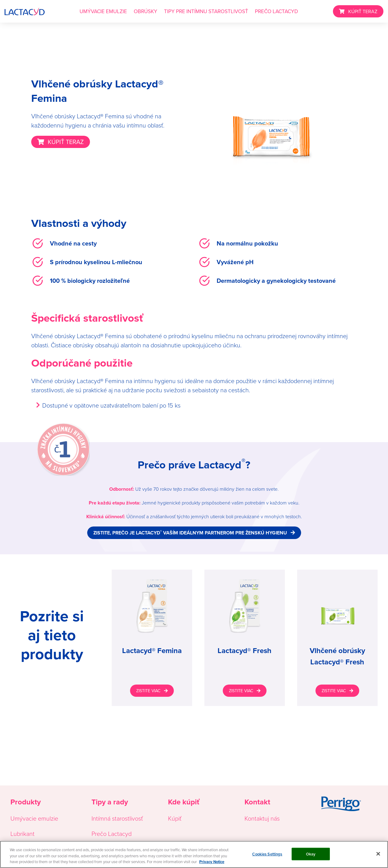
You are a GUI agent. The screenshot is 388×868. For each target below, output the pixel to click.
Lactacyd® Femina (152, 651)
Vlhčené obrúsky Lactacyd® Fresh (337, 656)
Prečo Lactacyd (112, 833)
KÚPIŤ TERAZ (363, 11)
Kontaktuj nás (262, 818)
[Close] (378, 854)
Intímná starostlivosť (117, 818)
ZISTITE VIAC (148, 691)
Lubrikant (22, 833)
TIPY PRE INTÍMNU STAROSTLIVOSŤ (206, 11)
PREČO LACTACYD (276, 11)
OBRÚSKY (145, 11)
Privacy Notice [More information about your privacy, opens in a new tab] (212, 862)
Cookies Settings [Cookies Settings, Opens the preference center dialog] (267, 854)
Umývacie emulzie (34, 818)
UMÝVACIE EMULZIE (103, 11)
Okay (311, 854)
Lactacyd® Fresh (244, 651)
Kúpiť (175, 818)
